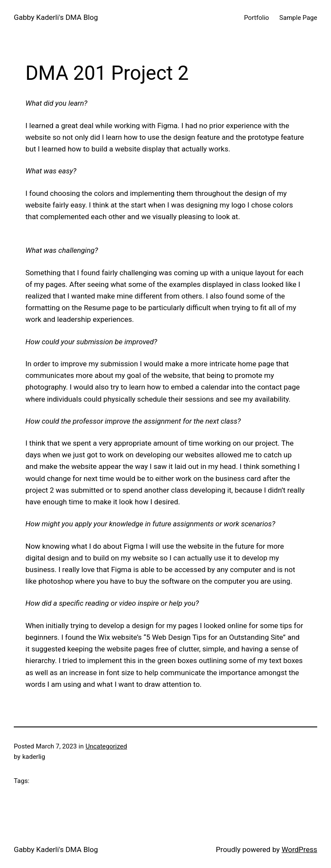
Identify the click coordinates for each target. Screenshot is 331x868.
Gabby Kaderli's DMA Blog (56, 17)
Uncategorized (106, 746)
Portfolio (256, 18)
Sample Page (298, 18)
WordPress (299, 849)
